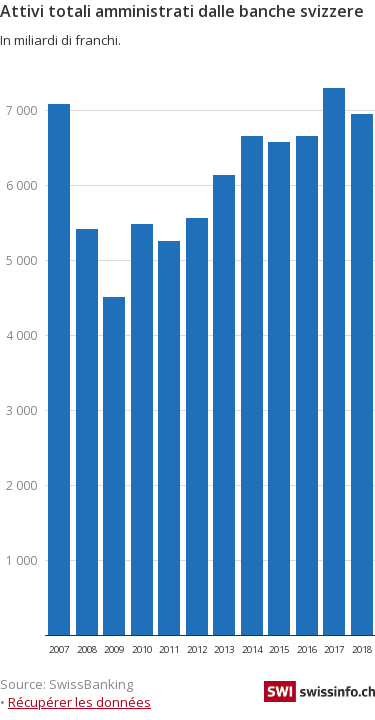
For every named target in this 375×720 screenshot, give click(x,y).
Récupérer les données (79, 702)
